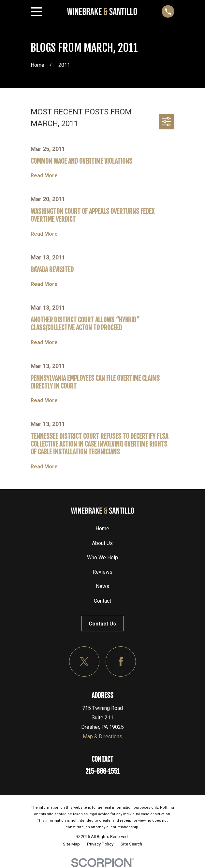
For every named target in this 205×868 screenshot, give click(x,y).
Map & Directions (102, 736)
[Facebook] (121, 662)
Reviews (102, 572)
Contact (102, 601)
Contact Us (102, 624)
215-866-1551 (102, 771)
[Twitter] (84, 662)
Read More (44, 176)
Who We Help (102, 558)
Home (102, 529)
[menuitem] (71, 844)
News (102, 586)
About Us (102, 543)
